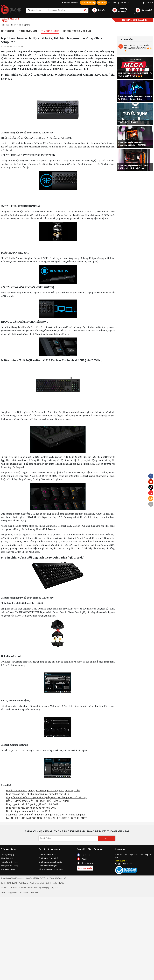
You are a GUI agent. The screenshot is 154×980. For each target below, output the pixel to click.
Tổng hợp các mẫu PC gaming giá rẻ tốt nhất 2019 (32, 804)
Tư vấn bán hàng (88, 3)
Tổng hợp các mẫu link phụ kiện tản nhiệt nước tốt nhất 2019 (37, 794)
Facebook (83, 855)
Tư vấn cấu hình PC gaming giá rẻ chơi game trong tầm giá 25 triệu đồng (43, 791)
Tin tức (125, 3)
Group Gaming (85, 863)
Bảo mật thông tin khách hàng (51, 869)
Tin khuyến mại (28, 31)
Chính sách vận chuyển (48, 866)
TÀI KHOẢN (148, 3)
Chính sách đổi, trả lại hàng (49, 858)
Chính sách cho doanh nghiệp (50, 862)
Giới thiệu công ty (7, 855)
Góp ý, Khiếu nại (7, 858)
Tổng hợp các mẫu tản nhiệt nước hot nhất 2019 (31, 808)
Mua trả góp (114, 3)
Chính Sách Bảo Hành (47, 855)
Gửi (107, 838)
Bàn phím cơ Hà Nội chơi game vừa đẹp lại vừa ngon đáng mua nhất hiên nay (46, 797)
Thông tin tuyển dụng (9, 862)
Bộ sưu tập (102, 3)
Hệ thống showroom (70, 3)
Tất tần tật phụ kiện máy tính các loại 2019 (28, 811)
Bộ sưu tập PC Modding (77, 31)
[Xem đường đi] (121, 861)
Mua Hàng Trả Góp (8, 869)
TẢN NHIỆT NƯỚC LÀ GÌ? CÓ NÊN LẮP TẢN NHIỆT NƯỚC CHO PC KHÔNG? (46, 818)
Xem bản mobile (85, 868)
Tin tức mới (8, 31)
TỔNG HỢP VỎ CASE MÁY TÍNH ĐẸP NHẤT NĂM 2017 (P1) (37, 801)
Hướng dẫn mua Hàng (9, 866)
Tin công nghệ (50, 31)
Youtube (83, 859)
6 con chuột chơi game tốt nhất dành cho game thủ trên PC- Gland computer (46, 815)
